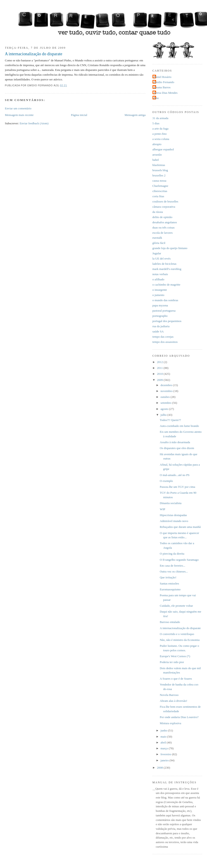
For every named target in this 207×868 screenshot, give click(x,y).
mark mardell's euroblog (167, 269)
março (165, 748)
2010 (160, 374)
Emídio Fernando (164, 82)
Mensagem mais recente (19, 115)
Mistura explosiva (170, 723)
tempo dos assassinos (165, 342)
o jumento (158, 295)
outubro (166, 397)
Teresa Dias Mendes (166, 93)
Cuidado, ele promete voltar (176, 606)
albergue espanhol (163, 149)
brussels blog (160, 170)
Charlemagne (160, 186)
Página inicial (79, 115)
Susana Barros (162, 87)
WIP (162, 509)
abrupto (157, 144)
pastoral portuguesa (164, 311)
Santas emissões (169, 583)
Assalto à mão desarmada (175, 442)
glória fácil (159, 243)
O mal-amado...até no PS (175, 475)
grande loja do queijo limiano (170, 248)
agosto (165, 409)
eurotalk (157, 238)
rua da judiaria (161, 326)
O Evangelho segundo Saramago (179, 560)
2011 (160, 368)
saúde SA (158, 331)
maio (164, 737)
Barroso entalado (170, 622)
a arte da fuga (161, 129)
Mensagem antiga (135, 115)
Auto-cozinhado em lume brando (179, 426)
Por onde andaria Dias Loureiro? (179, 717)
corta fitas (158, 196)
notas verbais (160, 274)
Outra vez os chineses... (174, 571)
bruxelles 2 (159, 175)
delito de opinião (162, 217)
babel (156, 160)
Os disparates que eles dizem (177, 448)
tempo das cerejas (163, 337)
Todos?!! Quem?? (170, 420)
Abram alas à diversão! (173, 701)
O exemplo (166, 481)
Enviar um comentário (18, 108)
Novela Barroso (169, 695)
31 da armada (161, 118)
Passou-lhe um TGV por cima (177, 487)
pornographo (160, 316)
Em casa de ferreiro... (172, 566)
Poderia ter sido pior (172, 662)
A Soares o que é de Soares (176, 679)
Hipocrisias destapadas (173, 515)
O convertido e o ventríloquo (177, 634)
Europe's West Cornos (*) (175, 656)
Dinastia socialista (171, 503)
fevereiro (166, 754)
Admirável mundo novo (174, 521)
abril (164, 742)
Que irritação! (168, 577)
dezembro (167, 385)
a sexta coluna (161, 139)
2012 (160, 362)
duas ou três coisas (164, 227)
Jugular (157, 253)
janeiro (165, 760)
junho (164, 730)
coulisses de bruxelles (165, 201)
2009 (160, 380)
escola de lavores (163, 233)
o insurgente (160, 290)
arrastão (157, 155)
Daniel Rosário (163, 77)
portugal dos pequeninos (167, 321)
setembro (166, 403)
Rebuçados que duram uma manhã (180, 527)
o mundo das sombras (165, 300)
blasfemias (159, 165)
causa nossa (159, 181)
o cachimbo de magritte (167, 285)
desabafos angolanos (165, 222)
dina (156, 98)
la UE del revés (162, 258)
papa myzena (160, 305)
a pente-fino (160, 134)
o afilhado (158, 279)
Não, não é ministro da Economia (180, 640)
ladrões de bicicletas (164, 264)
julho (164, 415)
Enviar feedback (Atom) (34, 123)
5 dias (156, 123)
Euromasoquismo (170, 589)
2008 (160, 768)
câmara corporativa (164, 207)
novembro (167, 391)
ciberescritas (160, 191)
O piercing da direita (172, 554)
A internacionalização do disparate (34, 54)
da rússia (158, 212)
